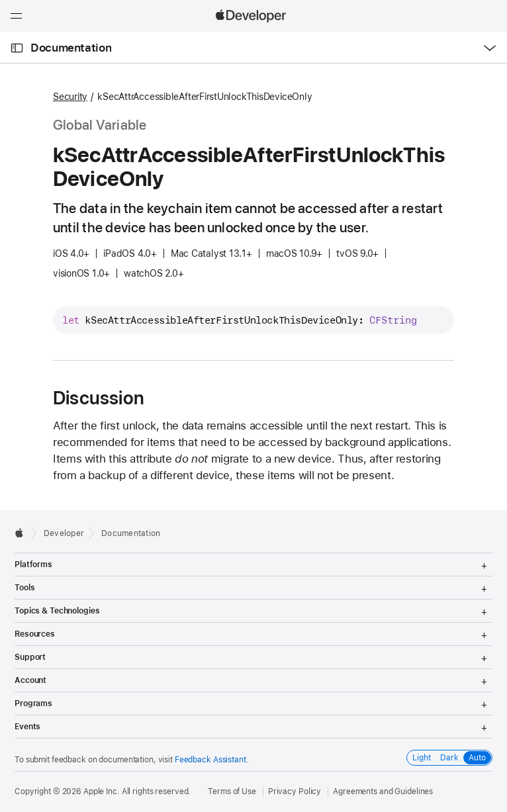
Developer (64, 533)
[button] (0, 0)
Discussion (99, 398)
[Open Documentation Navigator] (17, 48)
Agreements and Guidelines (383, 791)
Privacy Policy (295, 791)
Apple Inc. (102, 791)
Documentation (71, 48)
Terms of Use (232, 791)
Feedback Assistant (210, 760)
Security (70, 97)
